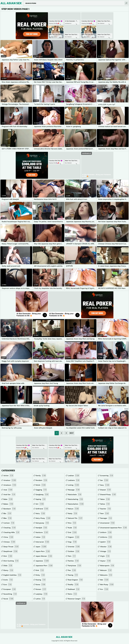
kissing (41, 580)
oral (72, 532)
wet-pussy (107, 584)
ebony (8, 570)
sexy (105, 485)
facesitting (10, 594)
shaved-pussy (108, 494)
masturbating (76, 499)
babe (8, 499)
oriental (74, 547)
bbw (8, 518)
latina (40, 599)
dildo (8, 566)
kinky (40, 575)
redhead (74, 589)
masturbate (75, 494)
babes (8, 504)
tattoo (105, 504)
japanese (42, 561)
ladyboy (42, 594)
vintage (106, 551)
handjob (41, 528)
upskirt (105, 542)
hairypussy (42, 523)
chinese (9, 542)
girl (40, 504)
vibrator (106, 547)
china (8, 537)
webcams (106, 575)
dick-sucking (11, 561)
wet (104, 580)
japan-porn (43, 551)
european (10, 589)
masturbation (76, 504)
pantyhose (75, 566)
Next (72, 433)
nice (72, 523)
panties (73, 561)
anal (8, 490)
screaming (107, 475)
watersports (107, 566)
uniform (106, 532)
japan (41, 547)
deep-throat (11, 547)
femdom (42, 480)
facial (9, 599)
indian (41, 537)
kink (40, 570)
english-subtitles (12, 575)
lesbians (74, 480)
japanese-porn (44, 566)
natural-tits (75, 518)
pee (72, 570)
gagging (41, 490)
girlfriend (42, 509)
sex (104, 480)
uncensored (107, 523)
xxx (104, 589)
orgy (72, 542)
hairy (40, 513)
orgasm (74, 537)
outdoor (74, 551)
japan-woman (44, 556)
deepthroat (11, 551)
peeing (73, 575)
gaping (41, 499)
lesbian (74, 475)
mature (73, 509)
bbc (8, 513)
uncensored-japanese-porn (114, 528)
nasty (73, 513)
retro (73, 594)
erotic (8, 580)
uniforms (106, 537)
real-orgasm (75, 580)
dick (8, 556)
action (8, 475)
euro (8, 584)
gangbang (42, 494)
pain (72, 556)
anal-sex (10, 494)
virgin (105, 556)
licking (74, 485)
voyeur (105, 561)
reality (73, 584)
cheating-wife (12, 532)
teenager (106, 518)
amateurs (10, 485)
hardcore (42, 532)
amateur (10, 480)
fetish (41, 485)
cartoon (9, 523)
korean (41, 589)
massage (74, 490)
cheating (10, 528)
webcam (106, 570)
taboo (105, 499)
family (41, 475)
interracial (42, 542)
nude (72, 528)
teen (105, 513)
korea (41, 584)
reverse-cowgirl (77, 599)
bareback (10, 509)
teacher (106, 509)
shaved (106, 490)
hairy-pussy (43, 518)
